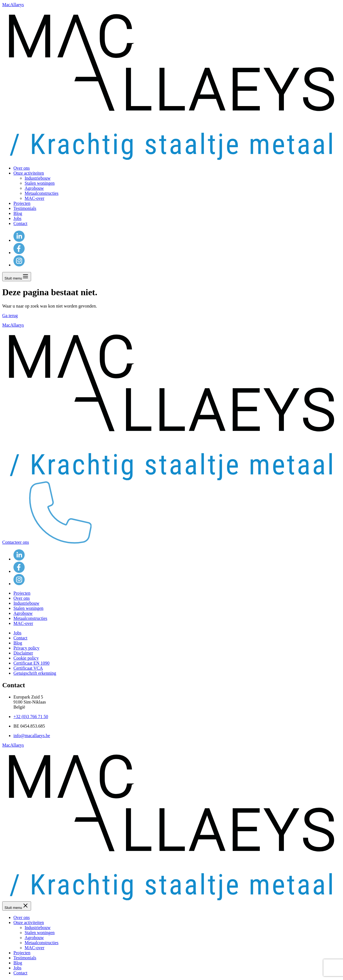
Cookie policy (26, 658)
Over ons (22, 168)
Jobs (17, 218)
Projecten (22, 203)
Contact (20, 223)
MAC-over (34, 198)
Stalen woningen (40, 183)
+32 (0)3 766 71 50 (31, 717)
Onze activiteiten (29, 173)
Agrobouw (34, 188)
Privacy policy (26, 648)
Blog (18, 213)
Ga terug (10, 316)
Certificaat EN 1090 (32, 663)
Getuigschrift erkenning (35, 673)
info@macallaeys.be (32, 736)
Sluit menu (17, 277)
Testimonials (25, 208)
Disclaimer (23, 653)
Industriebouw (38, 178)
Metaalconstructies (42, 193)
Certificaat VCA (28, 668)
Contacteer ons (47, 542)
